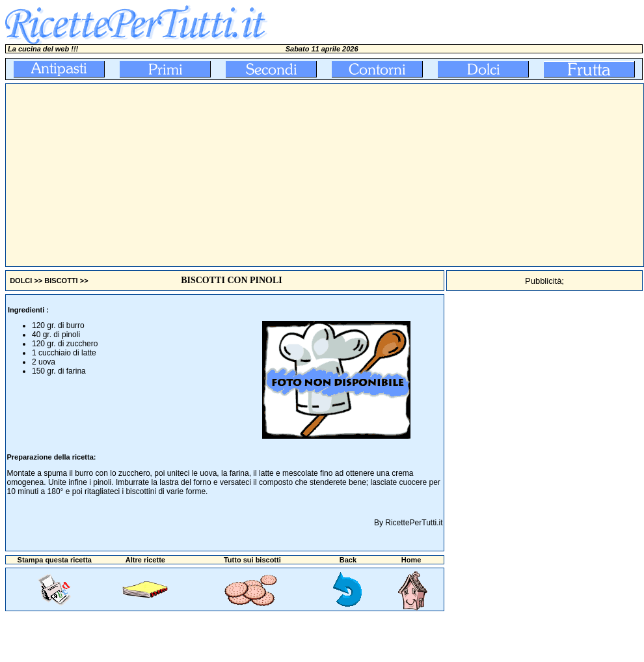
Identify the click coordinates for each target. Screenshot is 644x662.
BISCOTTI (61, 281)
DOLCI (21, 281)
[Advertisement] (235, 175)
